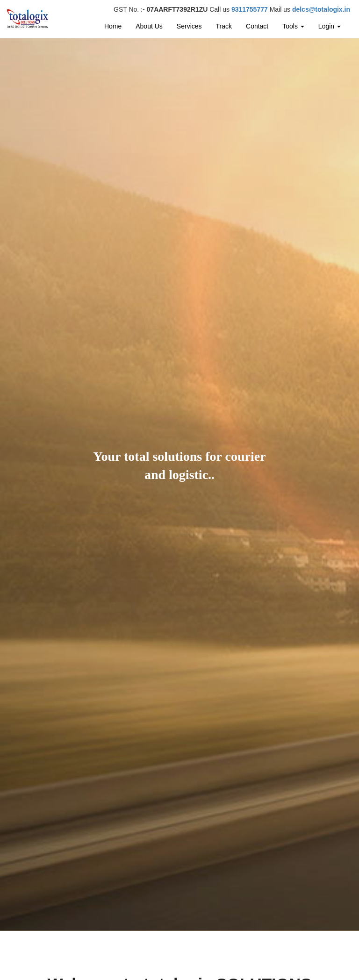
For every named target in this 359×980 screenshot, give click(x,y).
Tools (293, 26)
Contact (257, 26)
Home (113, 26)
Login (330, 26)
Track (224, 26)
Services (189, 26)
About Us (149, 26)
